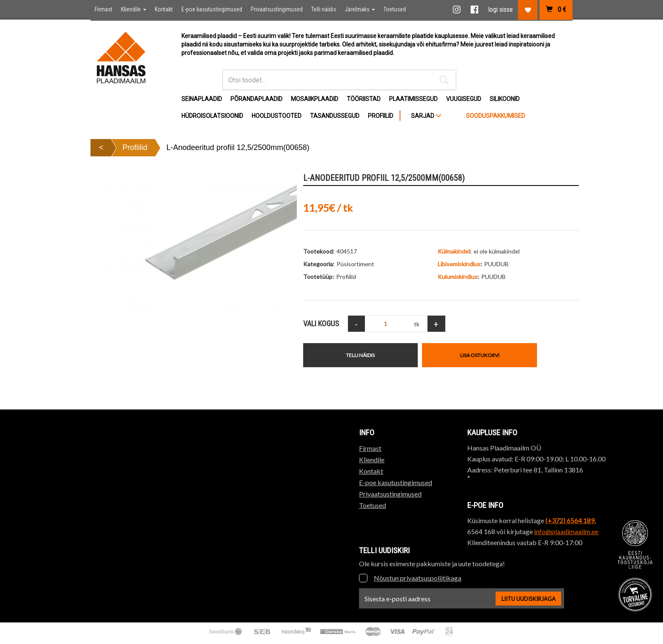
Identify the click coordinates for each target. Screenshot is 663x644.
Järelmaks (360, 9)
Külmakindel (454, 251)
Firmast (104, 9)
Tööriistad (364, 99)
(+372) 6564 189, (571, 520)
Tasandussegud (335, 116)
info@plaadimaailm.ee (566, 531)
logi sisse (501, 10)
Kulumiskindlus (458, 277)
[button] (444, 80)
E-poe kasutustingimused (212, 9)
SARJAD (426, 116)
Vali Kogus (321, 323)
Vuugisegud (464, 99)
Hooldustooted (277, 116)
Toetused (395, 9)
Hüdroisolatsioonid (212, 116)
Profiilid (381, 116)
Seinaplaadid (202, 99)
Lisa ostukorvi (480, 355)
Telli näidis (324, 9)
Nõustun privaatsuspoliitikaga (418, 578)
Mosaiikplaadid (315, 99)
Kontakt (164, 9)
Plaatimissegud (413, 99)
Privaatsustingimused (277, 9)
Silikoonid (505, 99)
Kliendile (134, 9)
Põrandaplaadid (256, 99)
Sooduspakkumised (496, 116)
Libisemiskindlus (459, 264)
